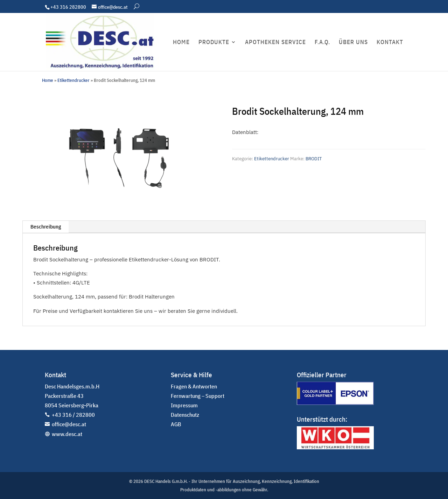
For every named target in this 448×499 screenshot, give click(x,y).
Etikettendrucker (73, 80)
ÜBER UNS (353, 43)
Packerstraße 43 (64, 396)
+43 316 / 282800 (73, 415)
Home (48, 80)
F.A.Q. (322, 43)
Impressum (184, 405)
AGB (176, 424)
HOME (181, 43)
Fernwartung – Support (198, 396)
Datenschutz (185, 415)
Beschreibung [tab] (46, 227)
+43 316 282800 (68, 7)
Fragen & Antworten (194, 386)
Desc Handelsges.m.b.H (72, 386)
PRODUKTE (214, 43)
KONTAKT (390, 43)
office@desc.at (69, 424)
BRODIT (314, 159)
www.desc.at (67, 434)
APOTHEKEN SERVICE (275, 43)
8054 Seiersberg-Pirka (72, 405)
